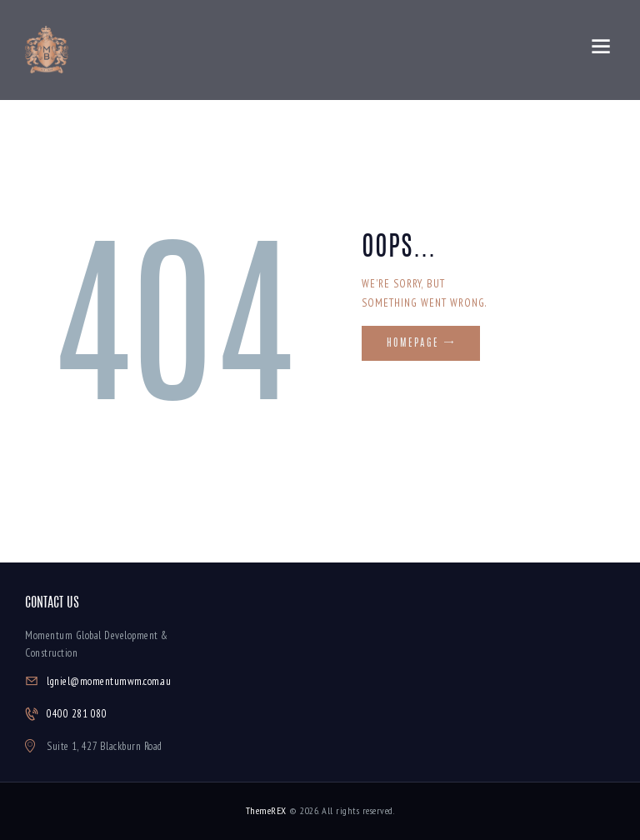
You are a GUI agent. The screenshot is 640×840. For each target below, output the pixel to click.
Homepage (413, 343)
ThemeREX (266, 810)
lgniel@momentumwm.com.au (109, 681)
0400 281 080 (77, 714)
